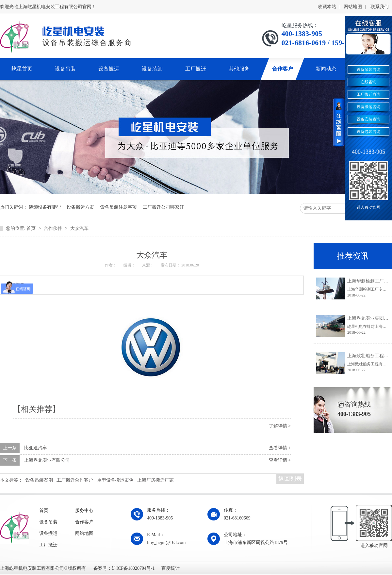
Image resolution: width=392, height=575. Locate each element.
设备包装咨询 (368, 132)
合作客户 (84, 522)
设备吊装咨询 (368, 70)
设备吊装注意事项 (119, 207)
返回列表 (290, 479)
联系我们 (380, 7)
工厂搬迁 (48, 545)
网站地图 (353, 7)
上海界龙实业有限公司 (47, 460)
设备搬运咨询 (368, 107)
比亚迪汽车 (36, 448)
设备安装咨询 (368, 119)
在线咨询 (368, 82)
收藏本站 (327, 7)
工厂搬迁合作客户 (75, 480)
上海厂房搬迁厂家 (155, 480)
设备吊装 (48, 522)
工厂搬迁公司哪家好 (163, 207)
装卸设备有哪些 (45, 207)
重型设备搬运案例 (115, 480)
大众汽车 (79, 228)
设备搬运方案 (80, 207)
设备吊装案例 (39, 480)
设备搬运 (48, 533)
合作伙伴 (54, 228)
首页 (32, 228)
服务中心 (84, 511)
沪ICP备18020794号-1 (133, 568)
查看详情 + (280, 448)
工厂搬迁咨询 (368, 94)
